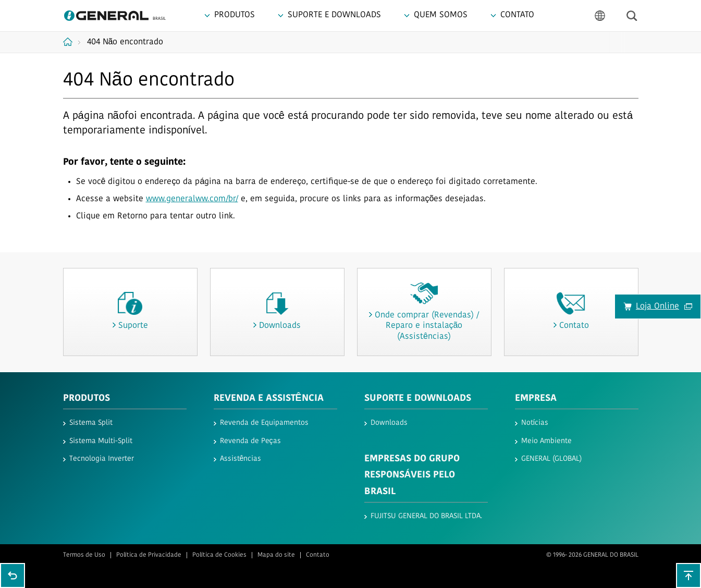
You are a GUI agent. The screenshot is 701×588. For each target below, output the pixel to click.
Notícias (535, 423)
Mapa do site (276, 555)
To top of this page (688, 575)
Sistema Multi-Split (101, 441)
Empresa (536, 399)
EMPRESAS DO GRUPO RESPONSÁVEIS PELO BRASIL (412, 475)
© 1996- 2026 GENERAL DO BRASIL (592, 555)
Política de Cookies (219, 555)
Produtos (87, 399)
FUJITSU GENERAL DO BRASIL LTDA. (426, 516)
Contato (318, 555)
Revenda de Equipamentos (264, 423)
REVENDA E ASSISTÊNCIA (269, 399)
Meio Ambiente (546, 441)
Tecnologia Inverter (102, 459)
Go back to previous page (13, 575)
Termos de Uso (84, 555)
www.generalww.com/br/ (192, 199)
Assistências (241, 459)
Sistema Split (91, 423)
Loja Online (664, 307)
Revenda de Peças (250, 441)
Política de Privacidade (149, 555)
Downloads (389, 423)
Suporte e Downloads (418, 399)
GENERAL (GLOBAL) (551, 459)
